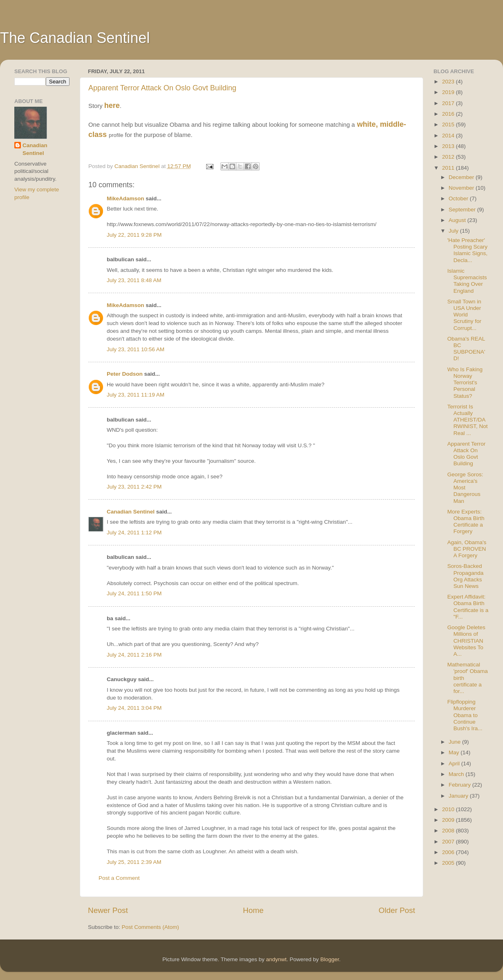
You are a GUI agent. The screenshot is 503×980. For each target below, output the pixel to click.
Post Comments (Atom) (150, 927)
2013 (449, 146)
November (462, 188)
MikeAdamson (126, 198)
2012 (449, 157)
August (458, 220)
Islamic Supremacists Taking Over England (467, 281)
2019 (449, 92)
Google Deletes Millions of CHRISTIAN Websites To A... (466, 641)
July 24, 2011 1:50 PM (134, 593)
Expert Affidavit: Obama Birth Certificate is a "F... (468, 607)
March (457, 774)
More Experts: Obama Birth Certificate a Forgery (466, 522)
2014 (449, 136)
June (455, 742)
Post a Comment (119, 878)
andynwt (276, 959)
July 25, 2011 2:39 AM (134, 862)
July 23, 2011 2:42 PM (134, 487)
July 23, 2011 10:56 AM (136, 349)
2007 (449, 842)
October (459, 198)
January (459, 796)
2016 (449, 114)
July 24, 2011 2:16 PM (134, 655)
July (454, 231)
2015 (449, 124)
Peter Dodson (125, 374)
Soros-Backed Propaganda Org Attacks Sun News (466, 576)
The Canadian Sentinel (75, 38)
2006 (449, 852)
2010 (449, 809)
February (460, 785)
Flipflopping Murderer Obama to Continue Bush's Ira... (465, 715)
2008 (449, 831)
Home (253, 910)
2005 (449, 863)
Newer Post (108, 910)
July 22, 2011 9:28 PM (134, 235)
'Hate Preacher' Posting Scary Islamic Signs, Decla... (467, 250)
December (462, 177)
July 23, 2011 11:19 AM (136, 395)
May (455, 752)
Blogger (330, 959)
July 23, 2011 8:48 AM (134, 280)
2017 (449, 103)
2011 (449, 168)
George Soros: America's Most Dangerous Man (465, 488)
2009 (449, 820)
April (455, 764)
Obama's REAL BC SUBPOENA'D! (466, 349)
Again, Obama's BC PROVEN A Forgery (467, 549)
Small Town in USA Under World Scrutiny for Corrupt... (464, 315)
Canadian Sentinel (131, 512)
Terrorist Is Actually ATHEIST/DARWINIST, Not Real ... (468, 420)
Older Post (397, 910)
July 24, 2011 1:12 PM (134, 533)
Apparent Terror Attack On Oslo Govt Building (162, 88)
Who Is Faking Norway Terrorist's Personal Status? (465, 383)
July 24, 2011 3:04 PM (134, 708)
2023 (449, 82)
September (463, 210)
